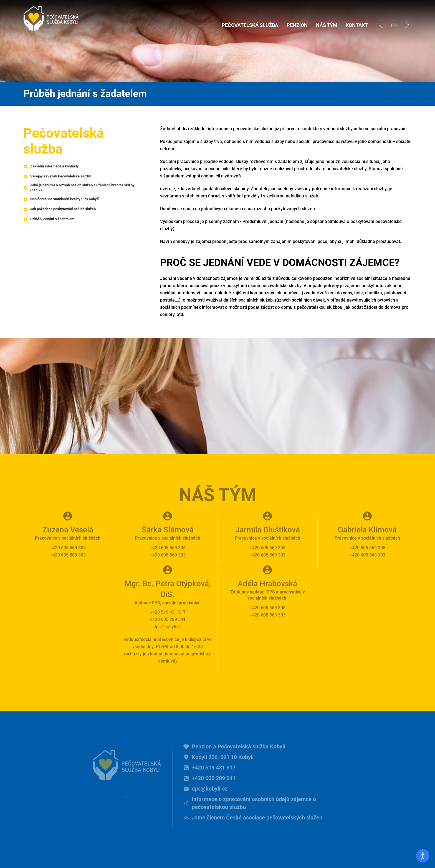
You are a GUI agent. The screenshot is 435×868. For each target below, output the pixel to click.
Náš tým (327, 25)
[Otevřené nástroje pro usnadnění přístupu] (423, 856)
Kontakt (357, 25)
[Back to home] (51, 18)
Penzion (297, 25)
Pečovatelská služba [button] (250, 25)
